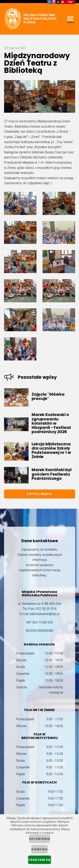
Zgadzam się (39, 860)
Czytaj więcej (39, 494)
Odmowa (39, 849)
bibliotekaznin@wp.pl (45, 614)
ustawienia (40, 839)
